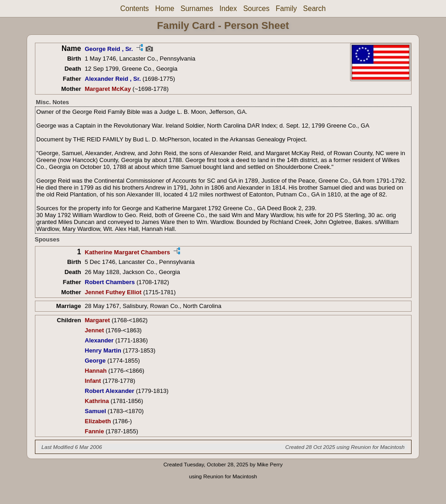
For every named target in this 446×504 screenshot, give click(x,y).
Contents (135, 8)
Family (286, 8)
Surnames (197, 8)
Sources (256, 8)
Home (165, 8)
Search (314, 8)
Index (228, 8)
